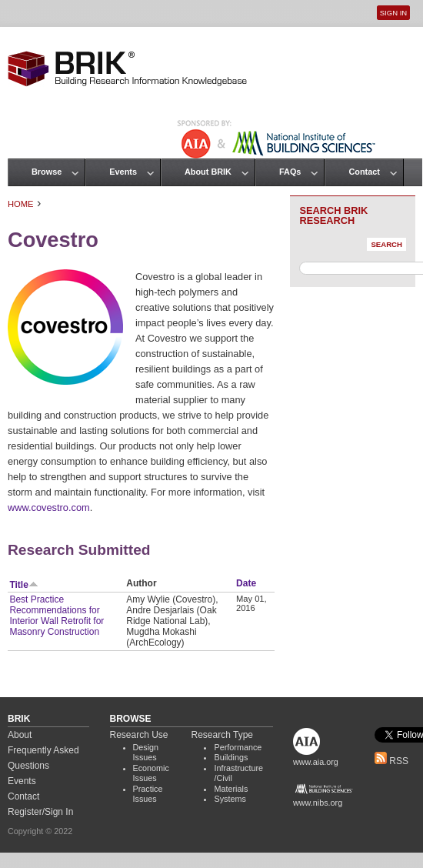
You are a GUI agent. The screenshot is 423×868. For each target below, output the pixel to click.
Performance (238, 747)
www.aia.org (316, 762)
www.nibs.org (318, 803)
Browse (47, 172)
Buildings (231, 757)
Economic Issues (151, 773)
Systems (230, 799)
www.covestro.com (49, 507)
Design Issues (146, 753)
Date (246, 583)
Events (123, 172)
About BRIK (208, 172)
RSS (391, 761)
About (20, 735)
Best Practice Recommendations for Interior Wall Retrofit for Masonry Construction (57, 616)
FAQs (290, 172)
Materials (231, 789)
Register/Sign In (40, 812)
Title (23, 585)
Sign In (393, 13)
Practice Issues (148, 794)
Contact (364, 172)
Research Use (139, 735)
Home (21, 204)
